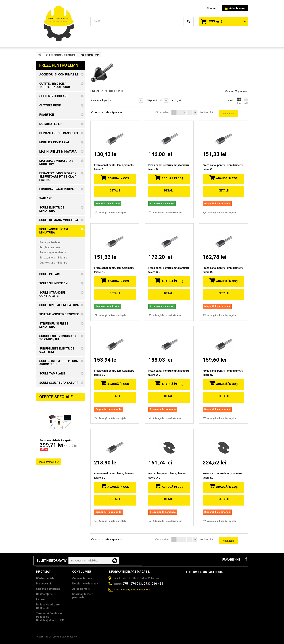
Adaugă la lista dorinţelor (113, 213)
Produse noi (43, 584)
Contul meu (82, 572)
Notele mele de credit (85, 584)
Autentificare (235, 8)
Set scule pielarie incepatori (56, 440)
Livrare (40, 599)
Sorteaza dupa (99, 100)
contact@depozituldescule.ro (136, 590)
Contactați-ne (44, 594)
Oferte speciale (56, 397)
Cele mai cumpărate (48, 589)
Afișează (152, 100)
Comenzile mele (82, 578)
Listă (246, 101)
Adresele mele (81, 589)
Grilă (239, 101)
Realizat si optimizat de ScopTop (60, 637)
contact (212, 8)
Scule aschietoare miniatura (60, 55)
